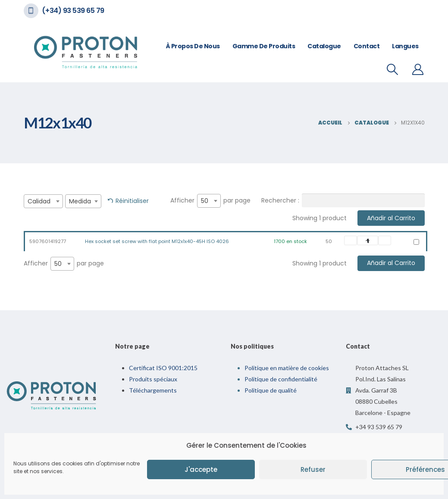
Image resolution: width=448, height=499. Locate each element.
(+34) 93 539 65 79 (73, 11)
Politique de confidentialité (281, 379)
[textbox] (43, 201)
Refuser (313, 469)
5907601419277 (48, 241)
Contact (367, 46)
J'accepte (201, 469)
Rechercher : (343, 200)
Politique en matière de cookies (287, 368)
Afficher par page (210, 201)
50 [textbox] (205, 201)
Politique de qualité (271, 390)
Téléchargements (153, 390)
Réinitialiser (132, 201)
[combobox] (43, 201)
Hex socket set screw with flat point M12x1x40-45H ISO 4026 (157, 241)
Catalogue (324, 46)
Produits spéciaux (153, 379)
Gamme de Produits (264, 46)
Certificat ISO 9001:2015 (163, 368)
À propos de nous (193, 46)
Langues (405, 46)
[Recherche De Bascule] (392, 69)
